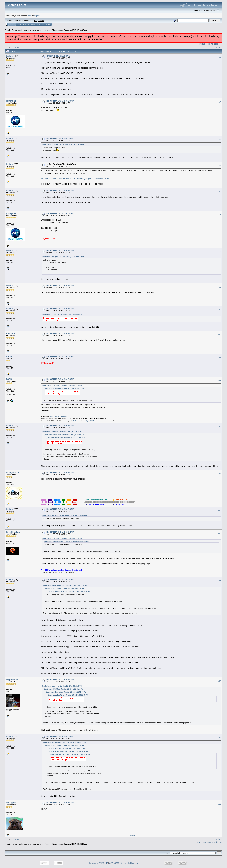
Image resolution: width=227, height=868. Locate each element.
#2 (220, 102)
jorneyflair (11, 101)
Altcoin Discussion (53, 30)
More (48, 24)
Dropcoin (131, 835)
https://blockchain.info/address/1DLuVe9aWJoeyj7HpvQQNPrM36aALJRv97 (76, 179)
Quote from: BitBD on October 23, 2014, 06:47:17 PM (62, 432)
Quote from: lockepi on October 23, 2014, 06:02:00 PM (62, 385)
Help (19, 24)
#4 (220, 165)
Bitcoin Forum (11, 30)
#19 (219, 738)
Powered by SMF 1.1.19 (99, 863)
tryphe (9, 356)
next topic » (216, 44)
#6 (220, 215)
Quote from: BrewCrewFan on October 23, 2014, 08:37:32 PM (65, 586)
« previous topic (203, 44)
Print (218, 47)
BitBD (9, 379)
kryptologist (12, 680)
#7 (220, 252)
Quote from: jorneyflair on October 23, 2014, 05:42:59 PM (63, 257)
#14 (219, 474)
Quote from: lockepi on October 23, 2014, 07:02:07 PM (62, 538)
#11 (219, 358)
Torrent (41, 21)
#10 (219, 335)
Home (12, 24)
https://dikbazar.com (93, 421)
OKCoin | (77, 421)
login (30, 16)
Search (26, 24)
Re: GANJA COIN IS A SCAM (60, 101)
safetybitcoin (12, 472)
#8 (220, 287)
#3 (220, 139)
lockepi (10, 56)
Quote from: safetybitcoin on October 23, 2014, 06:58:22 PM (64, 515)
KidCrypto (11, 334)
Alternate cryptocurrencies (31, 30)
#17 (219, 581)
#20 (219, 804)
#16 (219, 533)
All (18, 47)
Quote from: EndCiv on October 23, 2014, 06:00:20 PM (62, 315)
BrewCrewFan (13, 532)
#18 (219, 681)
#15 (219, 510)
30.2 (36, 21)
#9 (220, 310)
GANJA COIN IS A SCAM (76, 30)
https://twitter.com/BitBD (59, 416)
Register (41, 24)
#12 (219, 380)
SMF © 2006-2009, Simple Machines (124, 863)
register (37, 16)
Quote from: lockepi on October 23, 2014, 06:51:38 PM (62, 686)
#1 (220, 57)
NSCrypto (11, 803)
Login (33, 24)
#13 (219, 427)
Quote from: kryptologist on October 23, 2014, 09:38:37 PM (64, 743)
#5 (220, 192)
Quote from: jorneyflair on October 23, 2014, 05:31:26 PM (63, 144)
